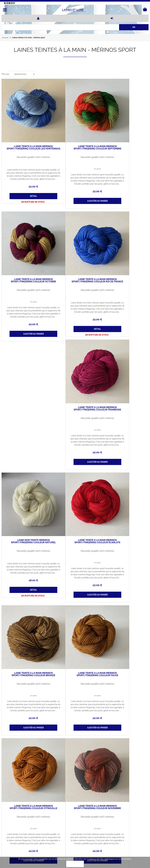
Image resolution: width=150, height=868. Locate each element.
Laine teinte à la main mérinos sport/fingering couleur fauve (75, 483)
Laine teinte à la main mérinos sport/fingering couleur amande (124, 601)
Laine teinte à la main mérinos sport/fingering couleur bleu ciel (75, 601)
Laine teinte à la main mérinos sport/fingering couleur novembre (26, 601)
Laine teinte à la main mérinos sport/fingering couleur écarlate (124, 365)
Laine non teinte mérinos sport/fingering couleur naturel (124, 252)
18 (124, 290)
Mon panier (33, 833)
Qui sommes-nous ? (13, 826)
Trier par (5, 74)
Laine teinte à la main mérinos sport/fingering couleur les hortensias (26, 134)
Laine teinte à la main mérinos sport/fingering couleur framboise (75, 252)
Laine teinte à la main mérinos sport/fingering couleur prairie (75, 719)
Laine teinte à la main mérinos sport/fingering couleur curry (124, 719)
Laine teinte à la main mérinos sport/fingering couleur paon (26, 719)
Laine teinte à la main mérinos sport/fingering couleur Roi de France (26, 252)
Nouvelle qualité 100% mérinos (26, 142)
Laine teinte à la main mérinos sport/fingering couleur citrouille (124, 483)
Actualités (33, 826)
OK (75, 864)
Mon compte (10, 833)
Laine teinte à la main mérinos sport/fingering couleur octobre (124, 134)
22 (26, 172)
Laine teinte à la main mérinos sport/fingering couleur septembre (75, 134)
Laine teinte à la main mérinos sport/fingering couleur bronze (26, 483)
